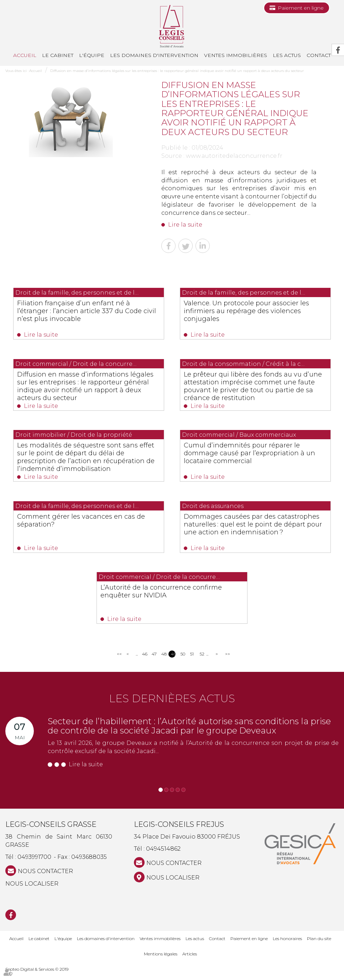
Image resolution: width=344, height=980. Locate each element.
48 (164, 662)
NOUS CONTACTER (45, 879)
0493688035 (89, 865)
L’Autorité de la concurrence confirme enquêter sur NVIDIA (160, 598)
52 (202, 662)
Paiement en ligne (301, 8)
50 (183, 662)
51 (192, 662)
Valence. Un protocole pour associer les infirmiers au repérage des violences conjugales (252, 311)
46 (144, 662)
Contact (217, 946)
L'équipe (92, 55)
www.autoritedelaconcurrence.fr (234, 156)
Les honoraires (287, 946)
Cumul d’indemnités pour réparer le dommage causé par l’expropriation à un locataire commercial (253, 456)
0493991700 (34, 865)
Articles (190, 961)
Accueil (25, 55)
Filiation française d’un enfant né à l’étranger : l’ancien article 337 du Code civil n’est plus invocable (85, 311)
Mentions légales (161, 961)
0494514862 (163, 857)
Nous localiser (32, 891)
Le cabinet (58, 55)
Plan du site (319, 946)
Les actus (287, 55)
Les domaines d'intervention (154, 55)
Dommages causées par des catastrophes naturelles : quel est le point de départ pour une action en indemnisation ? (252, 533)
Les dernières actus (172, 706)
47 (154, 662)
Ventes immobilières (236, 55)
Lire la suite (185, 225)
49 (173, 662)
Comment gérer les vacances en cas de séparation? (87, 525)
